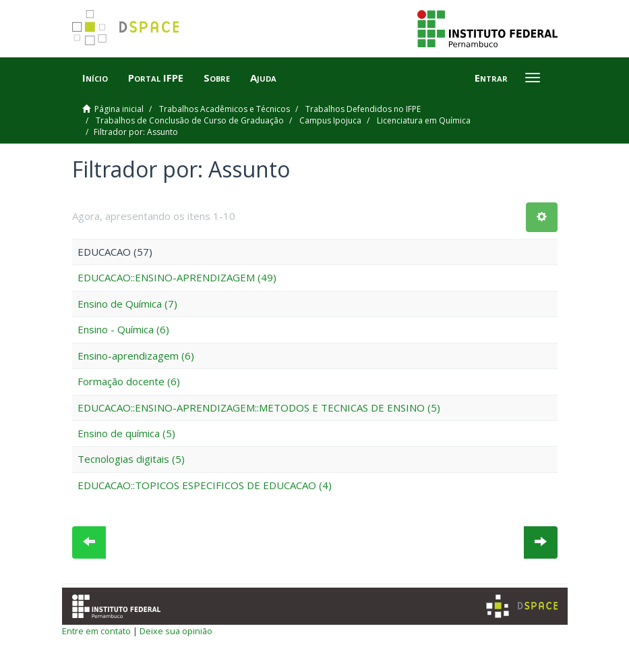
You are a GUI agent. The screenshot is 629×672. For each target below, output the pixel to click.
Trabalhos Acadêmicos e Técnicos (224, 109)
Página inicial (119, 109)
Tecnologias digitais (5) (131, 459)
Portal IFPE (156, 78)
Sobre (217, 78)
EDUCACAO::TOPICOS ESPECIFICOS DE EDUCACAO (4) (205, 485)
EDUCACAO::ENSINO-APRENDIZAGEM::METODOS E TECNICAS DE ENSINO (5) (259, 408)
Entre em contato (96, 631)
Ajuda (263, 78)
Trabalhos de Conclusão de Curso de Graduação (190, 120)
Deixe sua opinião (176, 631)
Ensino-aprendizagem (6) (136, 356)
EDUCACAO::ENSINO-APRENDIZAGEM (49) (177, 277)
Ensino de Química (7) (127, 304)
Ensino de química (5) (126, 433)
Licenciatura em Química (424, 120)
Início (95, 78)
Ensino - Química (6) (123, 329)
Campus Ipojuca (330, 120)
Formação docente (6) (129, 381)
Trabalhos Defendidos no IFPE (363, 109)
